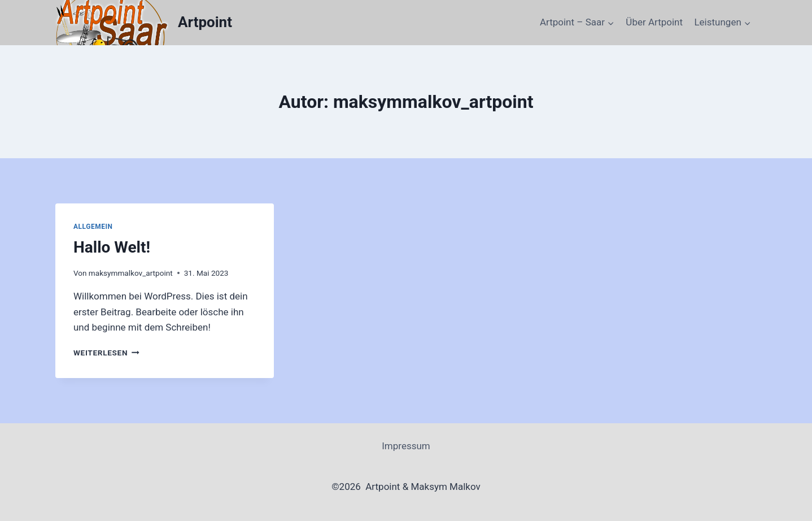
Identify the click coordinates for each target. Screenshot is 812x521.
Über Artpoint (654, 22)
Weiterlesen (106, 353)
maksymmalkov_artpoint (131, 273)
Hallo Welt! (112, 247)
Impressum (406, 446)
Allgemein (93, 227)
